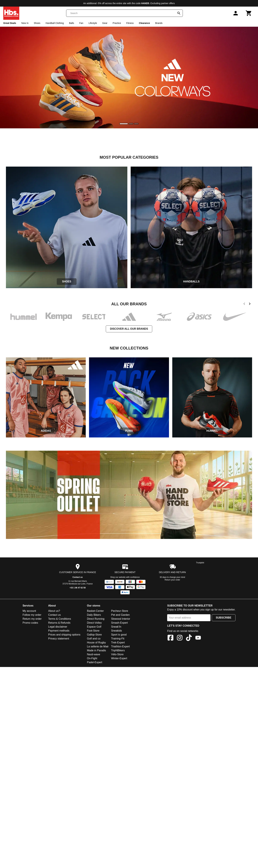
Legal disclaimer (58, 627)
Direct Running (96, 619)
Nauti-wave (93, 654)
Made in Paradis (96, 650)
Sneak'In (116, 627)
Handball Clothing (55, 23)
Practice (117, 23)
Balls (72, 23)
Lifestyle (93, 23)
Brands (159, 23)
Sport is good (119, 635)
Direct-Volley (94, 623)
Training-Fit (118, 639)
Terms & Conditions (60, 619)
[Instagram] (180, 638)
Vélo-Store (117, 654)
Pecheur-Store (120, 611)
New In (25, 23)
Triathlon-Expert (120, 646)
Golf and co (94, 639)
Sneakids (116, 631)
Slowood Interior (121, 619)
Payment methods (59, 631)
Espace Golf (94, 627)
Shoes (37, 23)
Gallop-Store (94, 635)
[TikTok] (189, 638)
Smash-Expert (119, 623)
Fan (81, 23)
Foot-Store (93, 631)
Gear (105, 23)
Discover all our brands (129, 329)
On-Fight (92, 658)
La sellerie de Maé (98, 646)
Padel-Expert (95, 662)
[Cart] (249, 13)
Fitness (130, 23)
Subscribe (224, 618)
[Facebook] (170, 638)
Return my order (32, 619)
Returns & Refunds (59, 623)
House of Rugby (96, 643)
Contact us (78, 577)
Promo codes (30, 623)
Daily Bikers (94, 615)
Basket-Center (95, 611)
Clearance (144, 23)
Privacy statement (59, 639)
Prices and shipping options (64, 635)
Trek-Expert (118, 643)
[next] (250, 304)
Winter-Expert (119, 658)
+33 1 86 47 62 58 (78, 588)
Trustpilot (200, 563)
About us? (54, 611)
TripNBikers (118, 650)
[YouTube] (198, 638)
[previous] (244, 304)
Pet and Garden (120, 615)
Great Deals (10, 23)
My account (29, 611)
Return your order (172, 580)
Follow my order (32, 615)
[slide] (124, 124)
